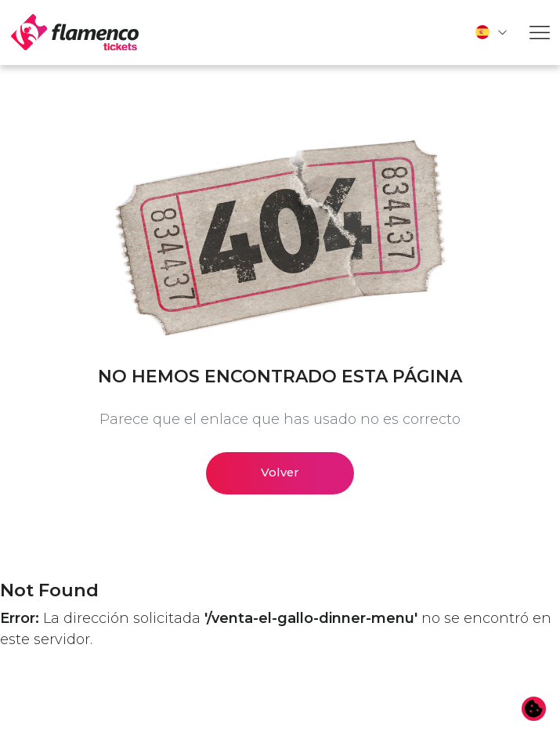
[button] (492, 32)
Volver (280, 472)
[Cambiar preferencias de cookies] (534, 709)
